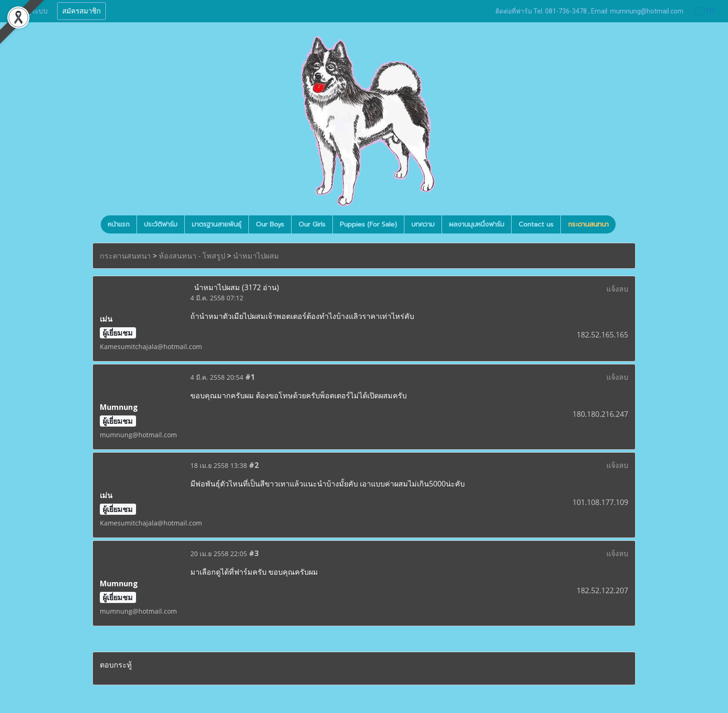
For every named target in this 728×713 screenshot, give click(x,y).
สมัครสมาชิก (81, 11)
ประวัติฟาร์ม (161, 224)
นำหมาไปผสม (256, 256)
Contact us (536, 224)
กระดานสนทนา (588, 224)
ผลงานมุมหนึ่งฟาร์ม (477, 224)
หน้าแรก (119, 224)
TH (705, 11)
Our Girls (312, 224)
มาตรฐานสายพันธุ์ (217, 224)
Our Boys (270, 224)
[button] (624, 225)
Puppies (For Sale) (368, 224)
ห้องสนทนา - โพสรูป (192, 256)
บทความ (423, 224)
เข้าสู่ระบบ (32, 11)
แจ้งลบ (617, 289)
